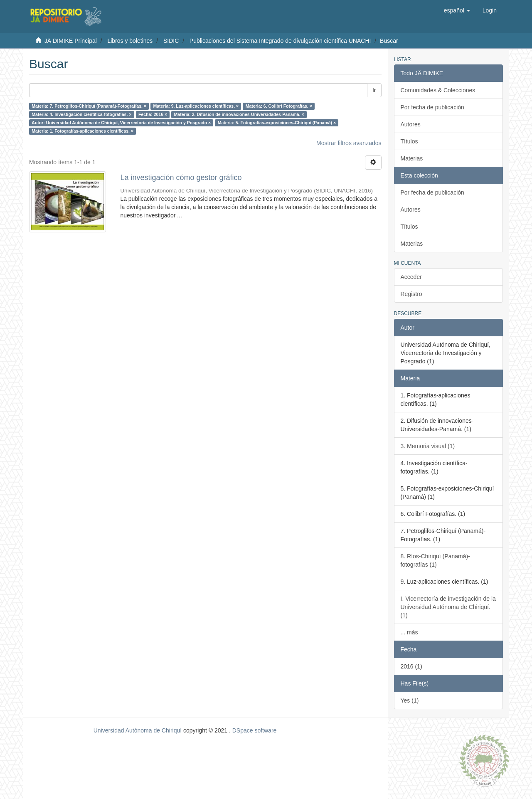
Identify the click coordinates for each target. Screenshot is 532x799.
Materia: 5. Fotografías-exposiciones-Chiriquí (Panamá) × (277, 123)
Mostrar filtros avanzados (349, 143)
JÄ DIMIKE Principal (71, 41)
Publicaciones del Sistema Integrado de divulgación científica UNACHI (280, 41)
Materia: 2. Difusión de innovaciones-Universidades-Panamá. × (239, 114)
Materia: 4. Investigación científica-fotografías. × (81, 114)
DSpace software (255, 730)
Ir (374, 90)
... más (409, 632)
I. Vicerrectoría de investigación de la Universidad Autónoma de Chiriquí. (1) (448, 607)
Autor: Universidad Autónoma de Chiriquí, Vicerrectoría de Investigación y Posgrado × (121, 123)
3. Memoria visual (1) (428, 446)
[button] (457, 10)
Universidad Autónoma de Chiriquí (138, 730)
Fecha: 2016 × (153, 114)
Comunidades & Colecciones (438, 90)
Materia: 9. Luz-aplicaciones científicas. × (196, 106)
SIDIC (171, 41)
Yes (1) (410, 700)
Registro (411, 294)
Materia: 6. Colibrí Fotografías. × (279, 106)
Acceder (411, 277)
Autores (411, 124)
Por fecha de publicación (432, 107)
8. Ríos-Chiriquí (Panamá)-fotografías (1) (435, 560)
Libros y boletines (130, 41)
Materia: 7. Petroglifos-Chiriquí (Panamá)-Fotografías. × (89, 106)
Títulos (409, 141)
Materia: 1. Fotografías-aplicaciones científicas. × (83, 131)
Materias (412, 158)
